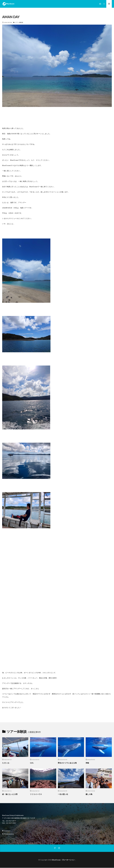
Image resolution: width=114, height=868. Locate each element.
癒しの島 (89, 794)
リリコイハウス (36, 794)
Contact (7, 831)
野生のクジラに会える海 (67, 763)
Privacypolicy (9, 834)
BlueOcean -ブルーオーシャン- (64, 860)
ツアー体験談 (19, 22)
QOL (32, 763)
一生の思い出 (63, 794)
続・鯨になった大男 (10, 794)
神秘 (87, 763)
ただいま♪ (6, 763)
